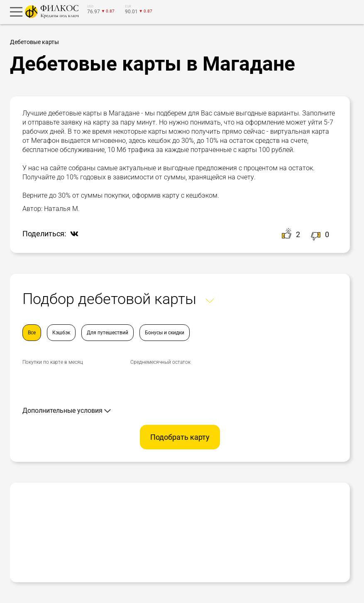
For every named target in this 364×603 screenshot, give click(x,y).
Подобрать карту (180, 437)
